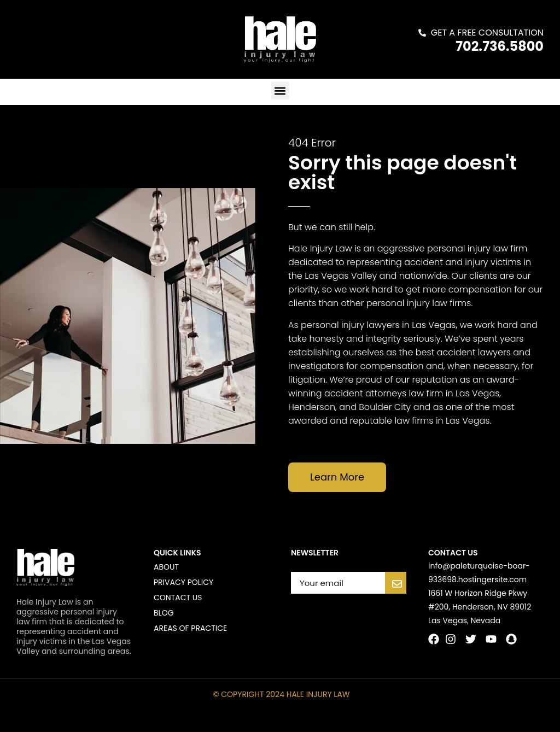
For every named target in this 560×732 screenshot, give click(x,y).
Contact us (178, 598)
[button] (280, 90)
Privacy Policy (183, 582)
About (166, 567)
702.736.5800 (500, 46)
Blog (164, 613)
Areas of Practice (190, 628)
